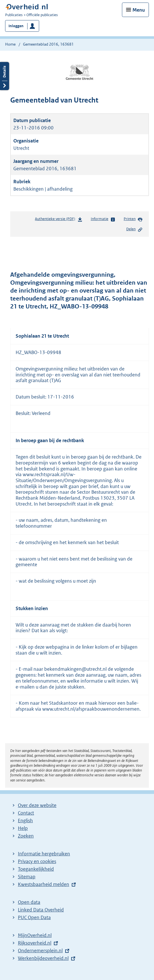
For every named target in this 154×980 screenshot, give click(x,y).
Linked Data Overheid (41, 910)
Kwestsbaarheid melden (44, 884)
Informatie (103, 219)
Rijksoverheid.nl (35, 943)
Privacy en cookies (37, 861)
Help (23, 828)
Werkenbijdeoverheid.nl (43, 958)
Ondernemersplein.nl (40, 951)
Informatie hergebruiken (44, 854)
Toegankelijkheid (36, 869)
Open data (29, 902)
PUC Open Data (34, 917)
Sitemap (27, 877)
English (25, 821)
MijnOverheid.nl (35, 935)
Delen (134, 229)
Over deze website (37, 805)
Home (10, 44)
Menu (139, 10)
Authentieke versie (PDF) (59, 220)
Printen (133, 219)
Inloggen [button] (16, 26)
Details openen (5, 76)
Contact (26, 813)
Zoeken (26, 836)
